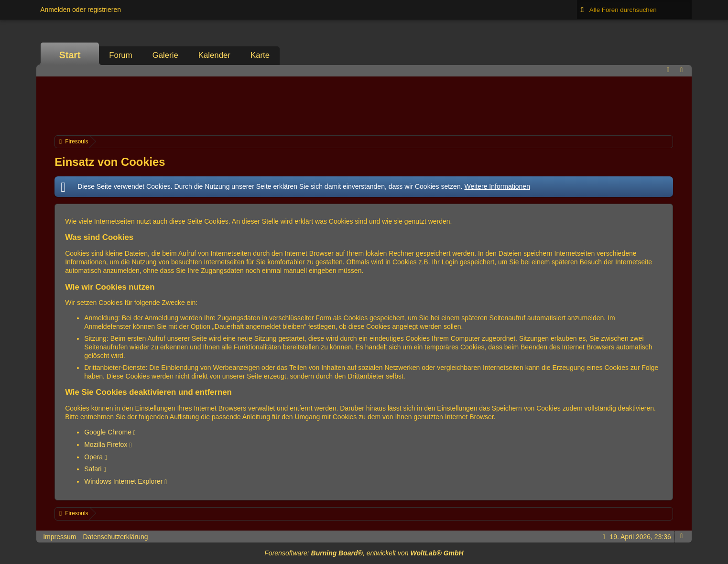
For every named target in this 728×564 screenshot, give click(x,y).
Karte (260, 55)
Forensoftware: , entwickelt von (364, 553)
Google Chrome (108, 432)
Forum (120, 55)
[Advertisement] (364, 105)
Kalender (214, 55)
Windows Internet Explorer (123, 481)
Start (70, 55)
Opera (93, 457)
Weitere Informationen (497, 186)
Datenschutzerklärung (115, 537)
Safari (93, 469)
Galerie (165, 55)
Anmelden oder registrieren (81, 10)
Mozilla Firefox (106, 445)
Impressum (60, 537)
